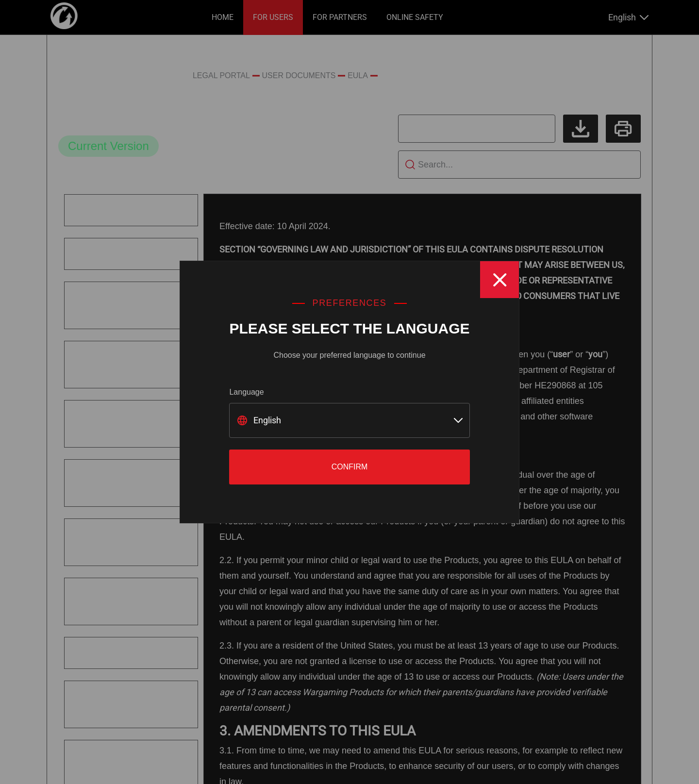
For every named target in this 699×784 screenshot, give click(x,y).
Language (246, 392)
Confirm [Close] (350, 467)
